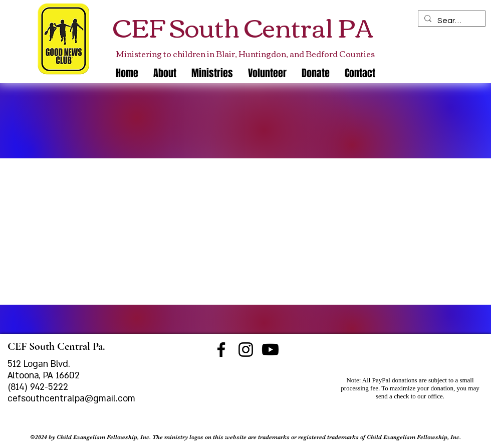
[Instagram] (246, 350)
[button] (212, 73)
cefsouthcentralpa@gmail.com (71, 399)
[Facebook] (221, 350)
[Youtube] (270, 350)
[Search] (451, 21)
